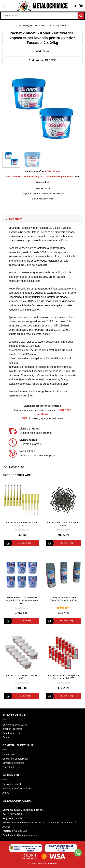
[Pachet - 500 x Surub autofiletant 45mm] (63, 500)
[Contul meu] (75, 6)
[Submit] (81, 16)
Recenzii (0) (14, 467)
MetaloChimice (46, 199)
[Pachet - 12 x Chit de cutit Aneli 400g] (22, 653)
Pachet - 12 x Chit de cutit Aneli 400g (22, 677)
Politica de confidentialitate (16, 788)
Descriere (12, 219)
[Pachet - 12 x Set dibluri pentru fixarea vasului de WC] (63, 653)
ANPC (6, 793)
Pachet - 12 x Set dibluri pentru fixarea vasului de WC (63, 677)
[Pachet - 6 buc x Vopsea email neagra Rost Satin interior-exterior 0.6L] (22, 575)
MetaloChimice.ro (47, 864)
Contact (7, 737)
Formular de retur (12, 767)
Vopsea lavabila (57, 193)
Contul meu (9, 754)
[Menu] (4, 6)
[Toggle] (6, 219)
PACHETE (40, 25)
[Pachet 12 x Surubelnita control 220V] (22, 500)
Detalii (77, 177)
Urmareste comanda (13, 763)
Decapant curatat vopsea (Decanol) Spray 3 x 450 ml (63, 599)
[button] (4, 861)
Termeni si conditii (12, 784)
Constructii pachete (57, 25)
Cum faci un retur (12, 733)
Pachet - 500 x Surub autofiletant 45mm (63, 524)
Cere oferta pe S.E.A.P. (15, 725)
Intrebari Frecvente (12, 729)
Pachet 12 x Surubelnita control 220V (22, 524)
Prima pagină (25, 25)
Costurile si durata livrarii (15, 759)
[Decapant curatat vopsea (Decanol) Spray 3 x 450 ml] (63, 575)
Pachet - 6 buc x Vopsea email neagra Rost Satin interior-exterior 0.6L (22, 600)
